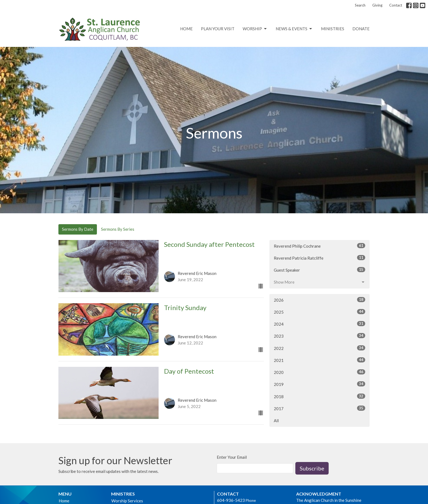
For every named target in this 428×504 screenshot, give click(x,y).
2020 (319, 372)
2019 (319, 384)
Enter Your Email (232, 457)
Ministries (333, 29)
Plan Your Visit (218, 29)
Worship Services (127, 501)
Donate (361, 29)
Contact (396, 5)
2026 (319, 300)
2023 (319, 336)
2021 (319, 360)
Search (360, 5)
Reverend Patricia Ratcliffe (319, 258)
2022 (319, 348)
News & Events (294, 29)
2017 (319, 408)
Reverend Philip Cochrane (319, 246)
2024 (319, 324)
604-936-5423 (231, 500)
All (276, 421)
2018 (319, 396)
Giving (377, 5)
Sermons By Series (118, 229)
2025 (319, 312)
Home (186, 29)
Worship (255, 29)
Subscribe (312, 468)
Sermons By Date (78, 229)
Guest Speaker (319, 270)
